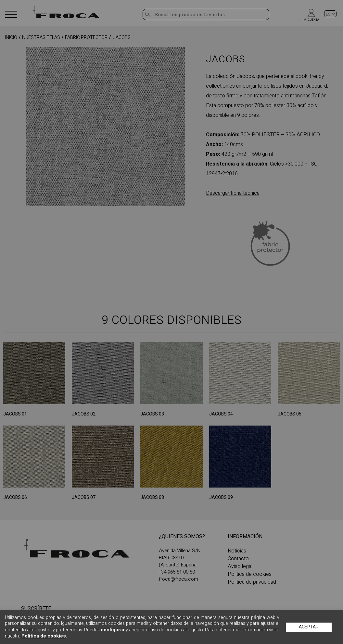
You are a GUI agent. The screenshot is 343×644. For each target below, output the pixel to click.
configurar (113, 630)
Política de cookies (44, 636)
